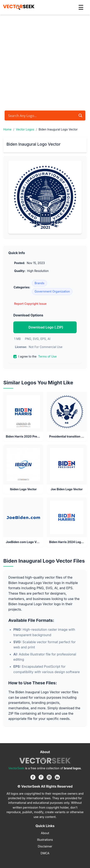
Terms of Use (47, 356)
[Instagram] (49, 777)
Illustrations (45, 840)
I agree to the (35, 357)
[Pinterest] (41, 777)
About (45, 833)
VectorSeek (16, 768)
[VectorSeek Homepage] (19, 7)
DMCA (45, 853)
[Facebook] (33, 777)
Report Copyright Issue (30, 304)
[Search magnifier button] (80, 116)
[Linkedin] (57, 777)
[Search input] (42, 116)
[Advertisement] (45, 61)
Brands (39, 283)
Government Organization (52, 291)
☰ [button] (81, 7)
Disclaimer (45, 846)
